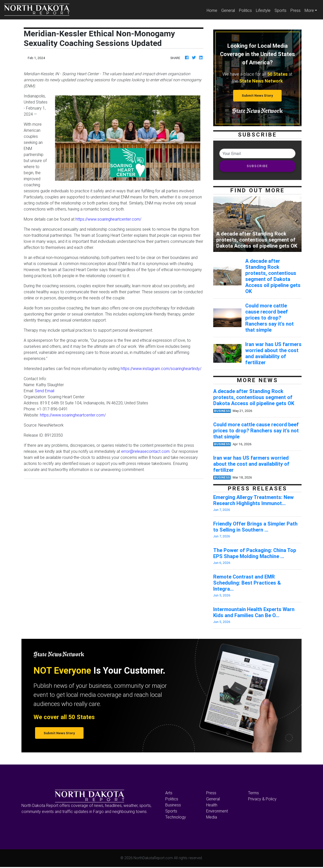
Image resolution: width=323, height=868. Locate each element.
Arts (169, 793)
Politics (245, 10)
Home (213, 10)
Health (212, 805)
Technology (176, 817)
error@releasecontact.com (145, 451)
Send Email (45, 391)
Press (295, 10)
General (228, 10)
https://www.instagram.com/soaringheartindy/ (161, 369)
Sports (280, 10)
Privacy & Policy (262, 799)
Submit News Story (257, 96)
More (309, 10)
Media (212, 817)
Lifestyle (263, 10)
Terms (253, 793)
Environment (217, 811)
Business (173, 805)
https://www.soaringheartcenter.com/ (108, 219)
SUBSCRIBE (257, 166)
